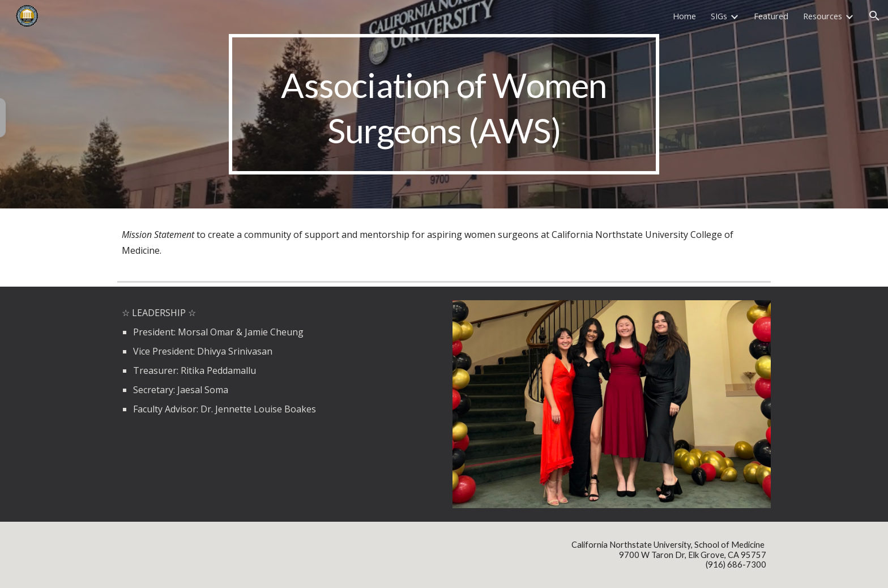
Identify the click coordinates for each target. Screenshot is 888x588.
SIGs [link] (719, 16)
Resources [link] (823, 16)
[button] (874, 16)
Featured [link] (771, 16)
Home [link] (684, 16)
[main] (444, 104)
